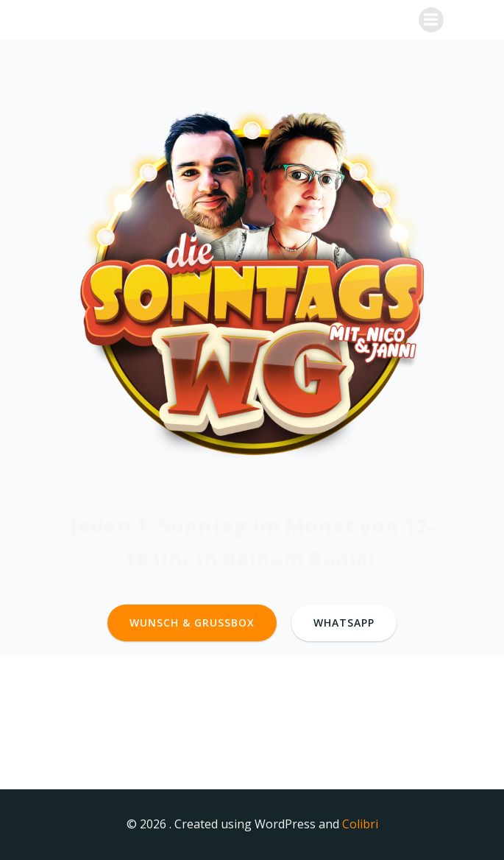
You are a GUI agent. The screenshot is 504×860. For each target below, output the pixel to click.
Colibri (360, 824)
